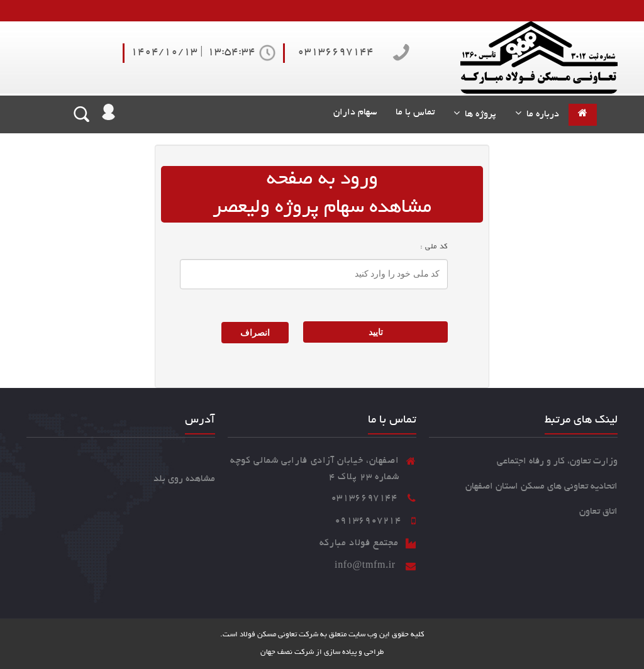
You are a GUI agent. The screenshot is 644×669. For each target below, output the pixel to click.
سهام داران (353, 113)
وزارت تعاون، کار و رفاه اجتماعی (557, 462)
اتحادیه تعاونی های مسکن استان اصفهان (541, 487)
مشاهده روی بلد (184, 479)
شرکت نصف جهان (287, 652)
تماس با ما (415, 113)
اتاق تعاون (598, 512)
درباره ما (540, 114)
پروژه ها (478, 114)
